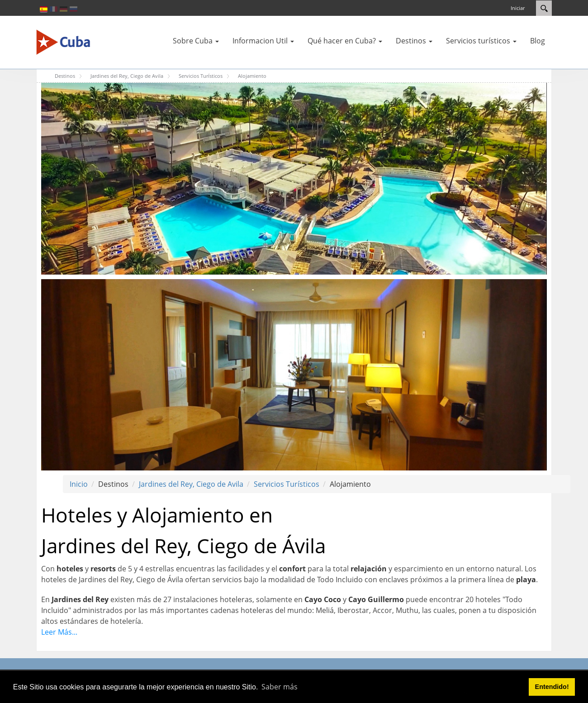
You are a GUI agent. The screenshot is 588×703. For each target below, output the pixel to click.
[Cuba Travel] (63, 42)
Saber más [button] (280, 687)
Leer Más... (59, 632)
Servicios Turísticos (287, 484)
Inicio (79, 484)
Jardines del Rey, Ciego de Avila (191, 484)
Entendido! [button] (552, 687)
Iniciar (518, 8)
